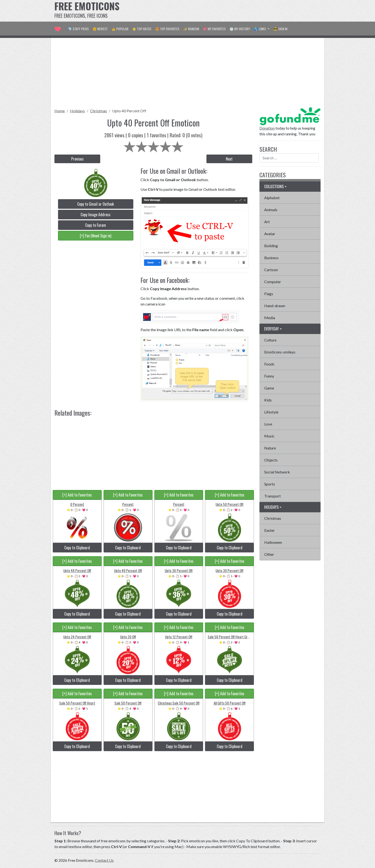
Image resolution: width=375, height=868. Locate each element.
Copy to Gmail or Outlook (96, 204)
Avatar (270, 234)
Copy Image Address (96, 215)
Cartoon (271, 270)
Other (269, 554)
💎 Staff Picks (78, 29)
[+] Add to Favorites (77, 495)
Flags (269, 294)
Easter (270, 530)
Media (270, 318)
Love (268, 424)
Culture (270, 340)
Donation (267, 128)
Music (269, 436)
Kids (268, 400)
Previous (77, 159)
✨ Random (191, 29)
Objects (271, 460)
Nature (270, 448)
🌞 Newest (100, 29)
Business (271, 258)
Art (267, 222)
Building (271, 246)
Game (269, 388)
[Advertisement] (233, 11)
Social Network (277, 472)
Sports (270, 484)
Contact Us (104, 860)
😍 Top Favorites (167, 29)
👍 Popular (120, 29)
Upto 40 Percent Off (129, 111)
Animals (271, 210)
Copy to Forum (96, 225)
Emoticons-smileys (280, 352)
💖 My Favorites (214, 29)
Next (229, 159)
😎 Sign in (280, 29)
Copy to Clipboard (77, 548)
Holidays (77, 111)
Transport (272, 496)
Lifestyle (271, 412)
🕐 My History (240, 29)
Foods (269, 364)
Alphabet (272, 198)
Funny (269, 376)
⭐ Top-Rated (142, 29)
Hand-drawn (275, 306)
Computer (273, 282)
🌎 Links (260, 29)
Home (60, 111)
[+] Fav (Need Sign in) (96, 236)
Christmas (99, 111)
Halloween (273, 542)
